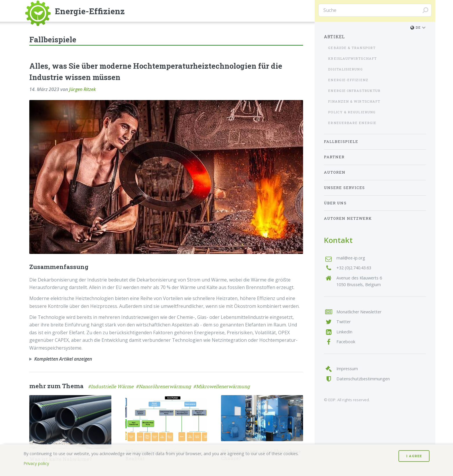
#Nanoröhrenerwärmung (164, 386)
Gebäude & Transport (352, 48)
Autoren (335, 172)
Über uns (335, 203)
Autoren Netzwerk (348, 218)
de (416, 27)
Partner (334, 157)
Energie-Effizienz (348, 80)
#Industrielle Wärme (112, 386)
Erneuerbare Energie (352, 123)
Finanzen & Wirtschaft (354, 101)
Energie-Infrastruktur (354, 91)
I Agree (414, 456)
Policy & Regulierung (352, 112)
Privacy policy (36, 463)
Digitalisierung (345, 69)
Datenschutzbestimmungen (363, 379)
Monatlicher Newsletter (359, 312)
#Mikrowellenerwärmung (222, 386)
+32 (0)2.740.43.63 (354, 268)
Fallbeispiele (341, 141)
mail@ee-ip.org (351, 258)
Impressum (347, 369)
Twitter (344, 322)
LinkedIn (344, 332)
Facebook (346, 342)
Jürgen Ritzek (82, 89)
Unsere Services (344, 188)
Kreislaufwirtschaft (352, 58)
